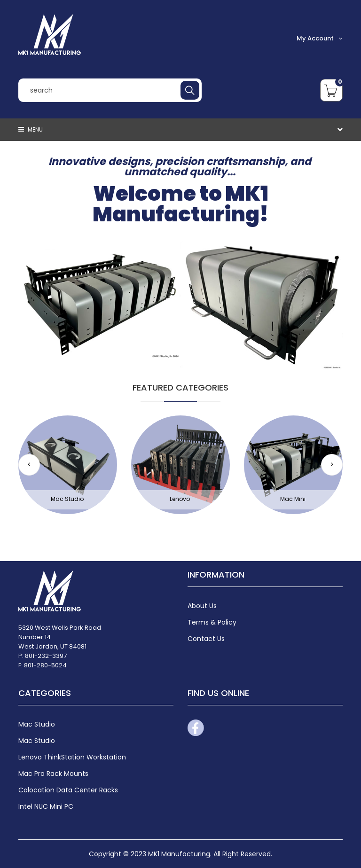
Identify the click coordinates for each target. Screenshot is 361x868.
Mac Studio (67, 499)
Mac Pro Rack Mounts (53, 774)
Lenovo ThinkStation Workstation (72, 757)
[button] (332, 465)
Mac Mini (293, 499)
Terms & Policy (212, 622)
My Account (320, 38)
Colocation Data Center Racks (68, 790)
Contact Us (206, 639)
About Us (202, 606)
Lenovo (180, 499)
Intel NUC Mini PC (46, 806)
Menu (31, 129)
